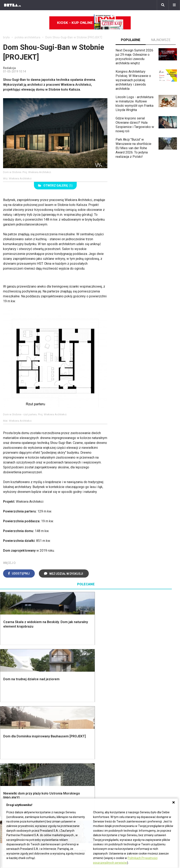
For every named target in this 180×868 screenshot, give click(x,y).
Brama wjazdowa (64, 785)
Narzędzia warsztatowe (69, 759)
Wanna (101, 772)
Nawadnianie (16, 759)
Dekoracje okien (108, 763)
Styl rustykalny (152, 772)
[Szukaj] (163, 5)
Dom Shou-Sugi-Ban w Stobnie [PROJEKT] (74, 37)
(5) (55, 186)
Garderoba (104, 768)
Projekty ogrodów (19, 763)
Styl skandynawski (155, 768)
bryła (6, 37)
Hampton (148, 759)
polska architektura (28, 37)
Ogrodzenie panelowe (67, 763)
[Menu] (174, 5)
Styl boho (148, 754)
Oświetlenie (105, 777)
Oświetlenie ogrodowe (23, 754)
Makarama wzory (109, 759)
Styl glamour (150, 763)
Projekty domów (63, 754)
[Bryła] (12, 5)
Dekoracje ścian (108, 754)
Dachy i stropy (62, 772)
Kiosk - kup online (90, 23)
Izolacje (57, 768)
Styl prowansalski (154, 782)
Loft (145, 777)
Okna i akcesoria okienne (62, 779)
